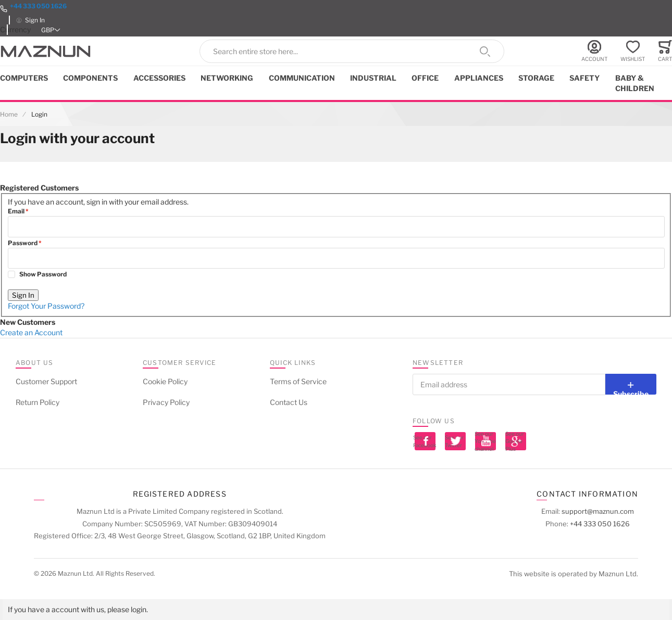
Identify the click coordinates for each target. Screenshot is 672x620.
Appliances (479, 78)
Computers (24, 78)
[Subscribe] (631, 384)
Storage (536, 78)
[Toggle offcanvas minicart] (665, 51)
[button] (52, 30)
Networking (227, 78)
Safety (584, 78)
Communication (302, 78)
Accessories (159, 78)
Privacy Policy (166, 402)
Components (90, 78)
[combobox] (352, 51)
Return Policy (38, 402)
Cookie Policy (165, 381)
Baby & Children (635, 83)
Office (425, 78)
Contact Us (289, 402)
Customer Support (46, 381)
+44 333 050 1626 (38, 6)
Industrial (373, 78)
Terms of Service (298, 381)
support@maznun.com (598, 511)
